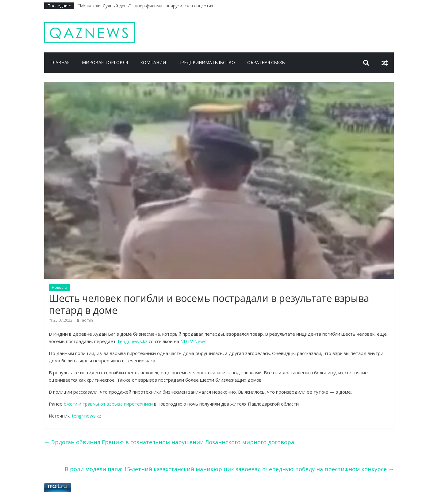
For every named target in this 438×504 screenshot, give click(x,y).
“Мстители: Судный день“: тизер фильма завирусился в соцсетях (146, 6)
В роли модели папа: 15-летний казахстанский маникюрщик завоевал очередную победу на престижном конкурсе (229, 469)
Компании (153, 62)
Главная (60, 62)
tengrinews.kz (86, 416)
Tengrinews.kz (133, 341)
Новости (60, 287)
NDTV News (193, 341)
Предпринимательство (207, 62)
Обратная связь (266, 62)
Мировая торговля (105, 62)
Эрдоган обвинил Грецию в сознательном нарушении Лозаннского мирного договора (169, 442)
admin (87, 320)
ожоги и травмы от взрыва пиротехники (108, 404)
